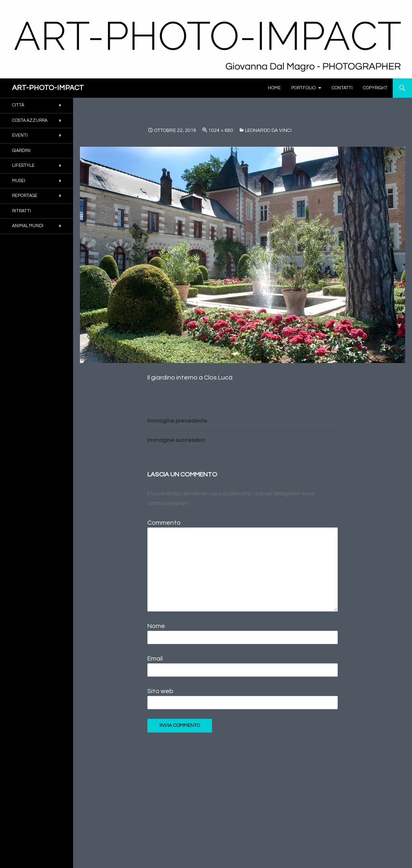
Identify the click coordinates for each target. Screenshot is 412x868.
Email (157, 659)
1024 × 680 (221, 130)
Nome (158, 626)
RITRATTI (21, 211)
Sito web (160, 691)
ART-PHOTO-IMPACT (48, 88)
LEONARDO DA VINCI (268, 130)
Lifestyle (23, 165)
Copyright (375, 88)
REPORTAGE (25, 196)
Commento (166, 523)
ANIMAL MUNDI (28, 226)
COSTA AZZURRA (30, 120)
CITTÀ (18, 105)
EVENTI (20, 135)
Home (274, 88)
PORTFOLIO (303, 88)
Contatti (342, 88)
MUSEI (19, 181)
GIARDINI (21, 151)
